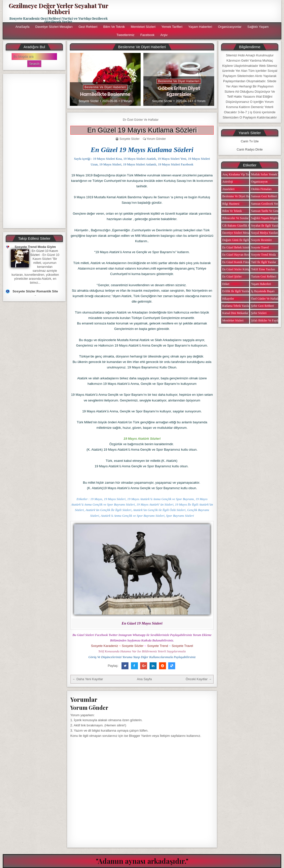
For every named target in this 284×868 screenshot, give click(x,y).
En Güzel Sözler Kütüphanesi (240, 269)
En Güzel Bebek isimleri (237, 247)
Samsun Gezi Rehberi (264, 196)
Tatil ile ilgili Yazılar (263, 262)
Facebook (147, 35)
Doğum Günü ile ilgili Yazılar (240, 240)
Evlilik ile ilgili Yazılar (236, 291)
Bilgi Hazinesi (231, 204)
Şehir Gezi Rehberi (262, 306)
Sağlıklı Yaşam (258, 27)
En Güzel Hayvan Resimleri (239, 255)
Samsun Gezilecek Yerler (266, 204)
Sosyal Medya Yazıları (264, 233)
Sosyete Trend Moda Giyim (35, 247)
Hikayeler (228, 299)
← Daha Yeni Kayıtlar (88, 679)
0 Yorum (126, 101)
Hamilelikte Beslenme (105, 94)
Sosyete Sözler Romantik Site (35, 291)
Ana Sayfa (144, 679)
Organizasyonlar (230, 27)
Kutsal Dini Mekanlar (235, 313)
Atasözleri (228, 189)
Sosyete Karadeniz (104, 646)
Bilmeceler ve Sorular (235, 218)
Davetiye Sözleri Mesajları (54, 27)
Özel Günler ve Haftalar (143, 120)
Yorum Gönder (156, 139)
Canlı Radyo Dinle (250, 149)
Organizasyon (259, 182)
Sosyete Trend (158, 646)
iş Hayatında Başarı (263, 291)
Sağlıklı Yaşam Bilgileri (265, 218)
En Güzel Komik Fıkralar (237, 262)
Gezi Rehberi (88, 27)
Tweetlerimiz (125, 35)
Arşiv (164, 35)
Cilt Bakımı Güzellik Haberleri (241, 226)
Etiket (226, 284)
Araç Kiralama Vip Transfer (239, 174)
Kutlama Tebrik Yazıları (236, 306)
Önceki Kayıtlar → (199, 679)
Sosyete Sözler (89, 101)
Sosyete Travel (182, 646)
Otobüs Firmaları (261, 189)
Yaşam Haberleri (200, 27)
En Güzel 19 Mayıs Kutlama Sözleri (142, 130)
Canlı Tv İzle (250, 141)
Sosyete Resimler (261, 240)
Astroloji (227, 182)
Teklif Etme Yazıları (263, 269)
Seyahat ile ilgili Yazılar (265, 226)
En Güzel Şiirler (232, 276)
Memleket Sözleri (143, 27)
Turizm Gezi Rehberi (264, 276)
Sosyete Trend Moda (263, 255)
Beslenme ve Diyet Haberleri (105, 87)
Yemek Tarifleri (172, 27)
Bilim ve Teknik (114, 27)
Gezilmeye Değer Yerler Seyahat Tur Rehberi (59, 8)
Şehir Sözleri (259, 313)
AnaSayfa (22, 27)
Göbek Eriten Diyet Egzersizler (179, 91)
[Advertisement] (34, 151)
